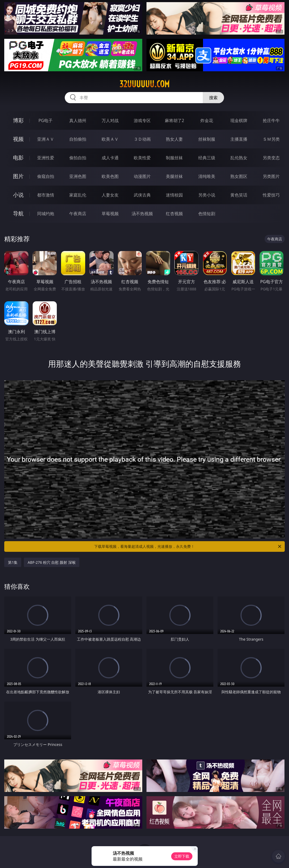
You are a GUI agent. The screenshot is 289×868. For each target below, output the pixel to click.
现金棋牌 (239, 120)
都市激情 (46, 195)
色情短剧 (207, 214)
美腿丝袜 (174, 176)
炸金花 (207, 120)
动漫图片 (142, 176)
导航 (18, 213)
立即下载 (182, 856)
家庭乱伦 (78, 195)
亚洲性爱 (46, 158)
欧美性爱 (142, 158)
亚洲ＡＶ (46, 139)
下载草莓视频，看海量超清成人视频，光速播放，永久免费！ (188, 546)
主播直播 (239, 139)
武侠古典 (142, 195)
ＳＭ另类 (271, 139)
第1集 (13, 562)
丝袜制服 (207, 139)
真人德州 (78, 120)
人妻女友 (110, 195)
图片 (18, 176)
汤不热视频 (142, 214)
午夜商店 (78, 214)
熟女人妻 (174, 139)
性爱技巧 (271, 195)
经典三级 (207, 158)
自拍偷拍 (78, 139)
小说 (18, 195)
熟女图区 (239, 176)
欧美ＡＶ (110, 139)
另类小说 (207, 195)
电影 (18, 158)
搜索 (213, 98)
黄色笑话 (239, 195)
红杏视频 (174, 214)
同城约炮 (46, 214)
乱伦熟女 (239, 158)
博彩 (18, 120)
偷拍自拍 (78, 158)
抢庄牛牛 (271, 120)
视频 (18, 139)
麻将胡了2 (174, 120)
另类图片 (271, 176)
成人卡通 (110, 158)
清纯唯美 (207, 176)
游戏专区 (142, 120)
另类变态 (271, 158)
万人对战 (110, 120)
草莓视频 (110, 214)
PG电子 (46, 120)
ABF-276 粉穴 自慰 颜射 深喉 (51, 562)
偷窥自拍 (46, 176)
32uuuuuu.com (144, 84)
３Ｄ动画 (142, 139)
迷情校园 (174, 195)
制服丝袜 (174, 158)
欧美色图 (110, 176)
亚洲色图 (78, 176)
